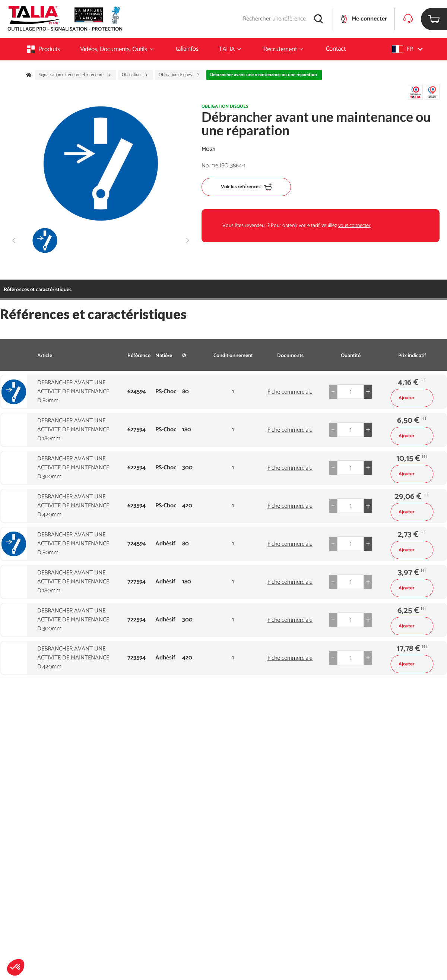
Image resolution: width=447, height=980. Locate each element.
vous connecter (354, 226)
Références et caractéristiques (38, 290)
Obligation (135, 75)
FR (407, 49)
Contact (336, 49)
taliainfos (187, 49)
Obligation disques (179, 75)
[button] (16, 967)
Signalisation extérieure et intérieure (75, 75)
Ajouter (412, 398)
